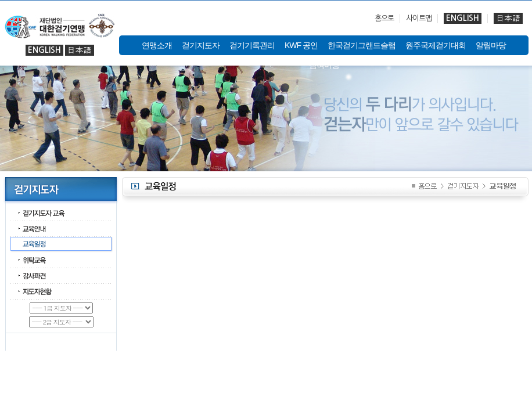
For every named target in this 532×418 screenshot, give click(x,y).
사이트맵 (419, 18)
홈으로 (384, 18)
